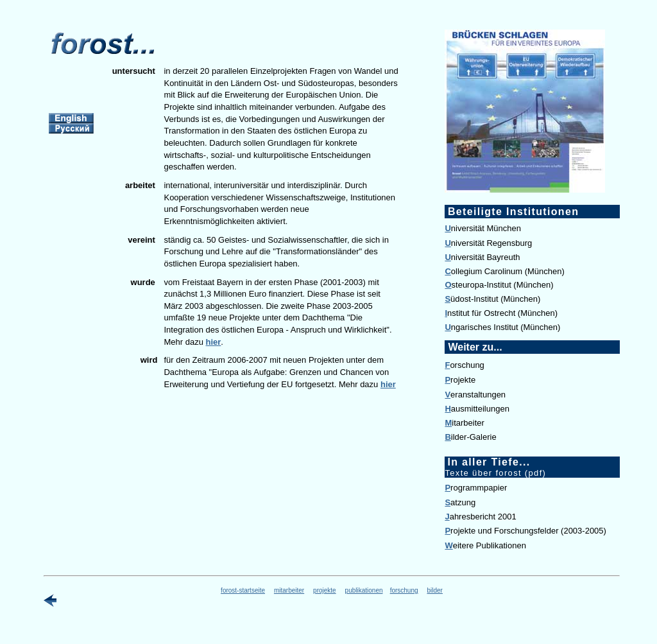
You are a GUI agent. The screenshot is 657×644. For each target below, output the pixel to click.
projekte (325, 590)
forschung (404, 590)
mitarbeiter (289, 590)
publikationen (364, 590)
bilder (434, 590)
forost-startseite (243, 590)
